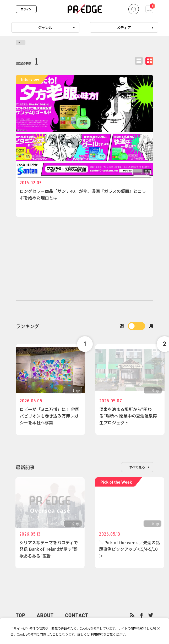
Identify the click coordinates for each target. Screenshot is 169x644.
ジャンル (45, 27)
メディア (124, 27)
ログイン (26, 9)
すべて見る (137, 467)
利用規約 (97, 634)
